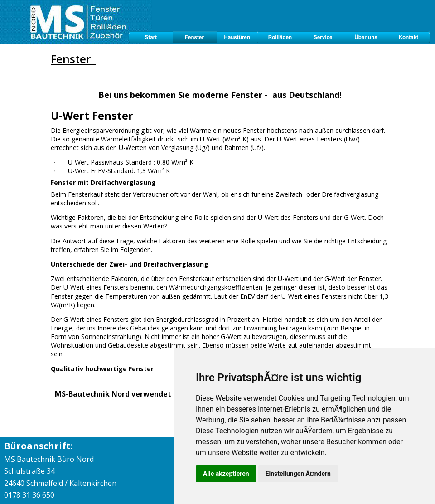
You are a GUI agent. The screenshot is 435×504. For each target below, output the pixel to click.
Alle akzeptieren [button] (226, 474)
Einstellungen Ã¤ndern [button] (298, 474)
